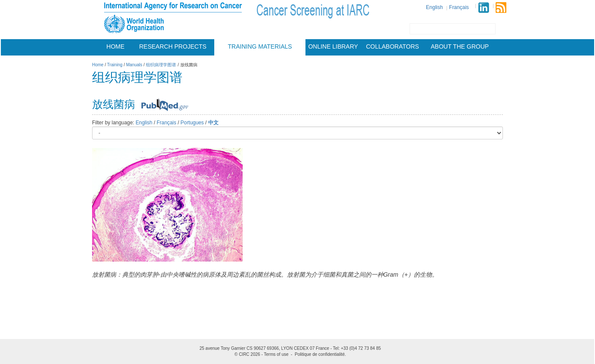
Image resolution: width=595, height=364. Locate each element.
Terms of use (276, 354)
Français (459, 7)
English (434, 7)
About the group (460, 46)
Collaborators (393, 46)
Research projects (173, 46)
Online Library (333, 46)
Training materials (260, 46)
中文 (213, 123)
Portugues (192, 123)
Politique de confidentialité (320, 354)
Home (115, 46)
